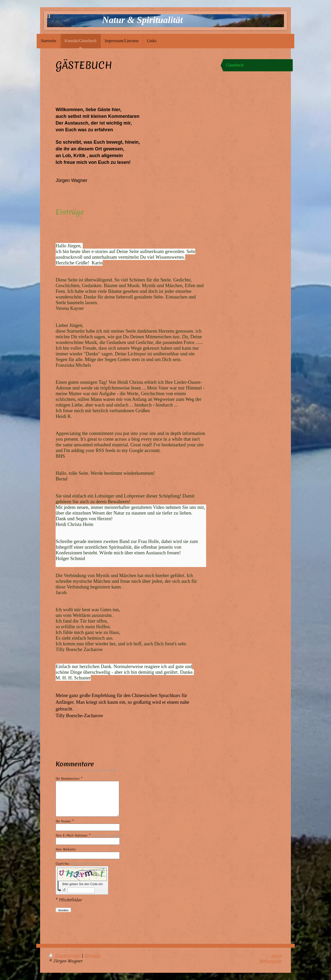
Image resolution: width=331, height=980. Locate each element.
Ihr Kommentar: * (69, 779)
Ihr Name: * (65, 821)
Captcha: (78, 864)
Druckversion (65, 955)
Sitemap (93, 955)
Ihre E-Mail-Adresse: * (89, 836)
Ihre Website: (66, 849)
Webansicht (271, 961)
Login (277, 955)
